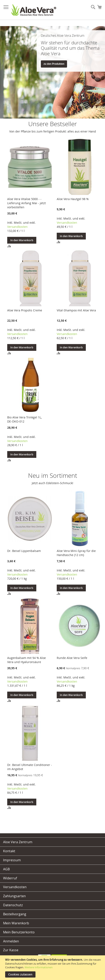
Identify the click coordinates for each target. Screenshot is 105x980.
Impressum (12, 860)
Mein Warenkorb (16, 923)
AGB (6, 869)
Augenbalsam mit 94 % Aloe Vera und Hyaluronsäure (27, 660)
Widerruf (10, 878)
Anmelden (11, 941)
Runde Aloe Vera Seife (72, 658)
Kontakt (9, 851)
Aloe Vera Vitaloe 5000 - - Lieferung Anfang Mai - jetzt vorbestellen (27, 203)
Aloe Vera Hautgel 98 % (73, 199)
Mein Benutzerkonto (19, 932)
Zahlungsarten (14, 896)
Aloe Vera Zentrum (18, 842)
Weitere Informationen (39, 967)
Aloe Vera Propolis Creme (25, 310)
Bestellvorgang (15, 914)
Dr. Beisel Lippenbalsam (24, 551)
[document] (53, 968)
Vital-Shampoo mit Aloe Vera (76, 310)
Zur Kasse (11, 950)
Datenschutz (13, 905)
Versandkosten (17, 227)
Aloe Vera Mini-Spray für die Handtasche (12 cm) (76, 553)
